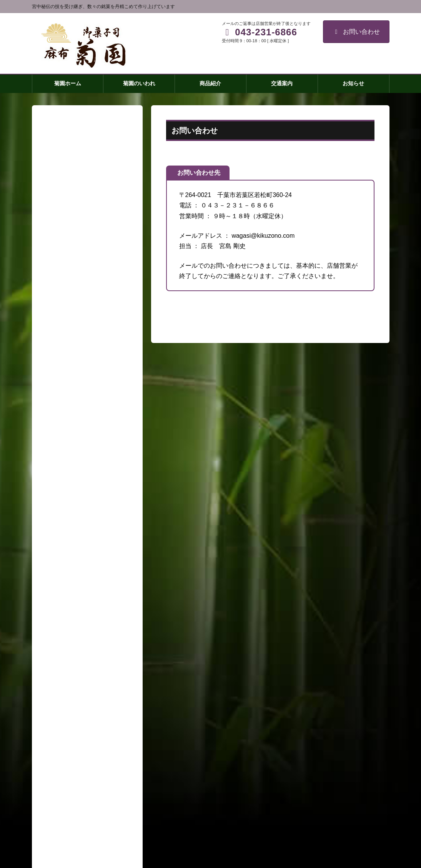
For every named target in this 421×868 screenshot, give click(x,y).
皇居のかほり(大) (74, 661)
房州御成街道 (69, 705)
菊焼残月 (64, 631)
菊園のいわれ (64, 601)
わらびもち (67, 720)
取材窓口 (58, 779)
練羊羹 (61, 690)
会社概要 (58, 764)
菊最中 (61, 646)
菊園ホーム (61, 586)
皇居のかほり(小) (74, 675)
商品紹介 (58, 616)
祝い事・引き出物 (75, 735)
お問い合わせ (356, 32)
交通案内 (58, 749)
